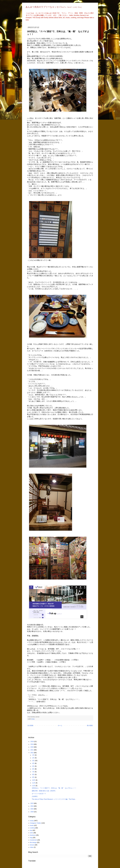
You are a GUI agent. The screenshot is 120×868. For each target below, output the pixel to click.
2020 (32, 747)
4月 (33, 763)
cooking (33, 828)
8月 (33, 774)
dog (31, 838)
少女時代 (35, 796)
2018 (32, 742)
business (33, 835)
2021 (32, 750)
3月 (33, 761)
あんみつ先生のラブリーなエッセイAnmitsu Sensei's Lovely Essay (54, 7)
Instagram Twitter (36, 823)
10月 (34, 780)
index (32, 847)
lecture (32, 845)
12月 (34, 786)
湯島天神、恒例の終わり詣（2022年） (44, 791)
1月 (33, 755)
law (31, 830)
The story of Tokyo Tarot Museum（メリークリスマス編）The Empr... (54, 799)
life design (33, 842)
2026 (32, 812)
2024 (32, 806)
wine (32, 833)
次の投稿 (30, 725)
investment (34, 840)
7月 (33, 772)
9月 (33, 777)
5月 (33, 766)
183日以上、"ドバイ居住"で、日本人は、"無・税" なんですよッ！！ (54, 788)
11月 (34, 783)
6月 (33, 769)
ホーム (60, 725)
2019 (32, 744)
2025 (32, 809)
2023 (32, 803)
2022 (32, 753)
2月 (33, 758)
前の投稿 (90, 725)
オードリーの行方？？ (39, 794)
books (32, 825)
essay (33, 719)
